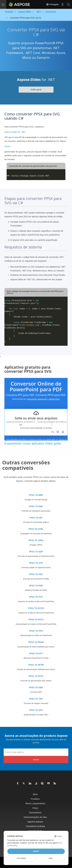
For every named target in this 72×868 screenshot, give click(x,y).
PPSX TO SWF (36, 687)
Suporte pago (35, 831)
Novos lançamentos (35, 803)
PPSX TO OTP (36, 563)
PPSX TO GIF (36, 518)
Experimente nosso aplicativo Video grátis (33, 443)
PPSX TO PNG (36, 586)
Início (35, 794)
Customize (21, 858)
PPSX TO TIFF (36, 699)
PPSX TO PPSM (36, 642)
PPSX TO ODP (36, 552)
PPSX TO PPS (36, 631)
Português (52, 4)
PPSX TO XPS (36, 710)
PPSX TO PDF (36, 574)
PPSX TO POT (36, 597)
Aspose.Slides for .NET (15, 132)
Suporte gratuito (35, 822)
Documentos (35, 813)
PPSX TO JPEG (36, 540)
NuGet (7, 146)
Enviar (36, 759)
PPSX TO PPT (36, 654)
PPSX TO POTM (36, 608)
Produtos (35, 799)
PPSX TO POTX (36, 620)
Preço (35, 808)
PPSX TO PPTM (36, 665)
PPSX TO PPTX (36, 676)
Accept (36, 851)
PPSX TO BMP (36, 495)
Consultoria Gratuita (35, 826)
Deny (51, 858)
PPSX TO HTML (36, 529)
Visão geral (36, 90)
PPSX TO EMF (36, 506)
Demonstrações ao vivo (35, 817)
